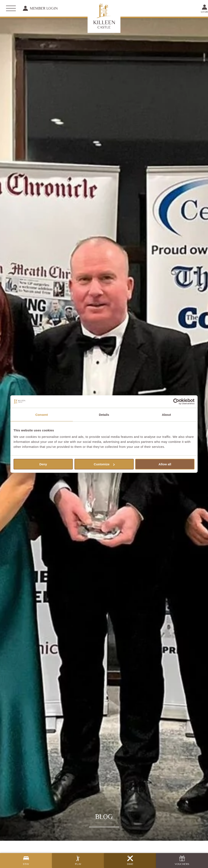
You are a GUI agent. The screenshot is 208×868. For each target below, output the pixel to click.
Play (78, 861)
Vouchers (182, 861)
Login (204, 9)
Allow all (165, 464)
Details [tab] (104, 414)
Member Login (40, 8)
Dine (130, 861)
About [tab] (166, 414)
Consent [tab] (42, 414)
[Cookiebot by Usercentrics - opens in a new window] (176, 401)
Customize (104, 464)
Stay (26, 861)
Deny (43, 464)
